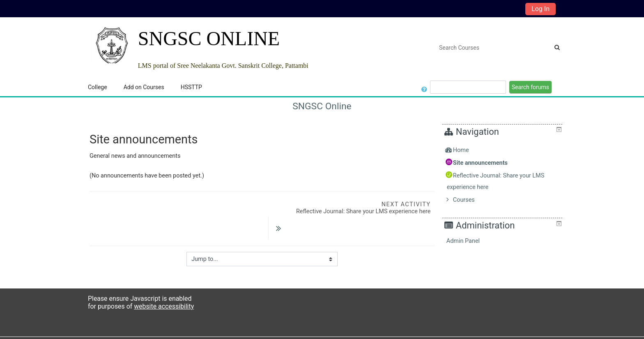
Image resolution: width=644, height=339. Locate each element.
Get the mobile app (433, 330)
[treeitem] (504, 150)
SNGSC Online (322, 106)
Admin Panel (469, 241)
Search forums (530, 87)
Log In (540, 9)
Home (467, 150)
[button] (425, 87)
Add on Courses (144, 87)
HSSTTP (191, 87)
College (98, 87)
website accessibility (164, 292)
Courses (470, 200)
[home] (112, 45)
